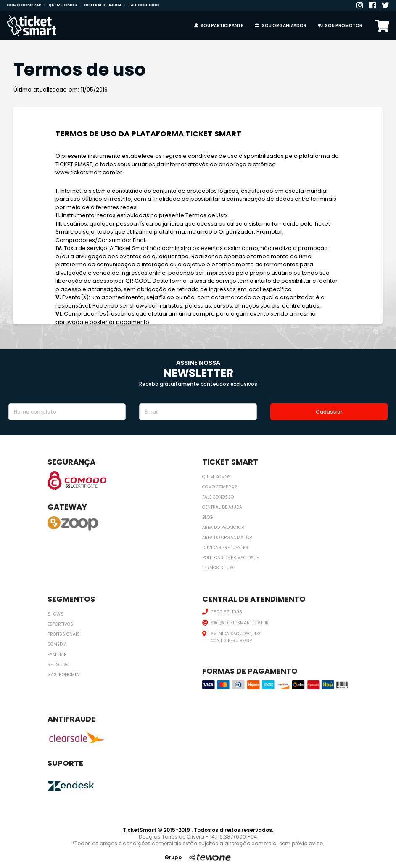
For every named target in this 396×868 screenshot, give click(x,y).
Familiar (57, 654)
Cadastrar (329, 412)
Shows (55, 614)
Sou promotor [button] (340, 25)
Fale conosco (144, 5)
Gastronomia (63, 675)
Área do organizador (227, 538)
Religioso (58, 665)
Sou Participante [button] (219, 25)
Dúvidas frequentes (225, 548)
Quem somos (63, 5)
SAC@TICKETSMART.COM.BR (240, 623)
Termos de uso (219, 568)
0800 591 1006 (226, 612)
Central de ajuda (103, 5)
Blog (208, 517)
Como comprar (24, 5)
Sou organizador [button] (281, 25)
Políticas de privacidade (230, 558)
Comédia (57, 644)
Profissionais (64, 634)
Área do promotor (223, 527)
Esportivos (60, 624)
